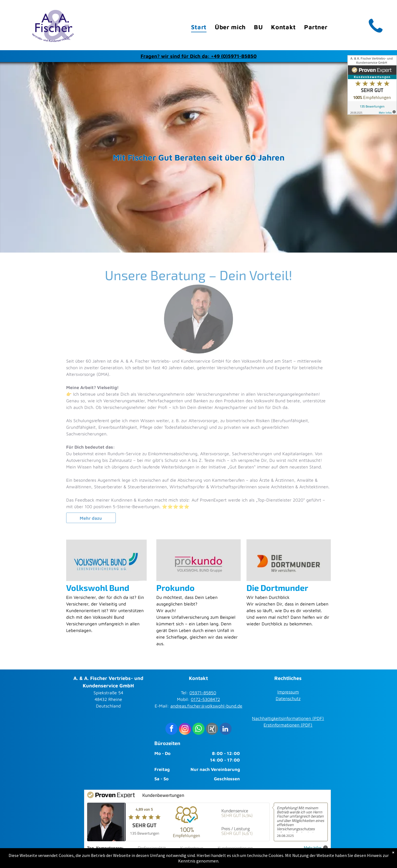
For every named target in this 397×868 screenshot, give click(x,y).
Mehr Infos (316, 848)
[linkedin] (226, 729)
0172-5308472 (205, 699)
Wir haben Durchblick (268, 597)
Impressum (288, 692)
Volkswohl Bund (98, 588)
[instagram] (185, 729)
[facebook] (171, 729)
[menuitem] (199, 27)
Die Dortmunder (277, 588)
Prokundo (175, 588)
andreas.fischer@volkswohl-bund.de (206, 706)
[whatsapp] (198, 729)
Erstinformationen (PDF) (288, 725)
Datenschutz (288, 698)
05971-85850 (203, 693)
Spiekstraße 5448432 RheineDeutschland (108, 699)
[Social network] (212, 729)
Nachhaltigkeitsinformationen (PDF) (288, 718)
